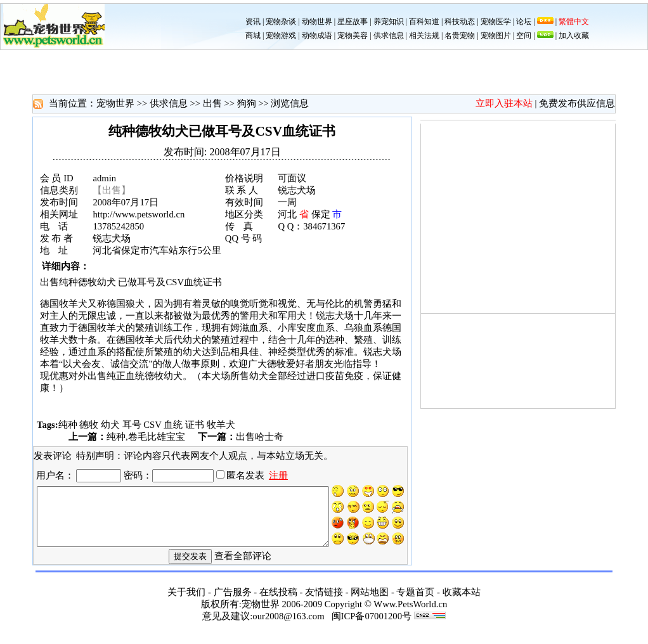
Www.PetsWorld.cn (410, 613)
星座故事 (353, 22)
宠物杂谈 (281, 22)
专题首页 (415, 601)
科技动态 (460, 22)
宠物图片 (496, 35)
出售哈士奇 (260, 437)
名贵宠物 (460, 35)
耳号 (132, 425)
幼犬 (110, 425)
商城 (253, 35)
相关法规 (424, 35)
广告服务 (233, 601)
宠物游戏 (281, 35)
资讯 (253, 22)
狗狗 (247, 103)
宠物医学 (496, 22)
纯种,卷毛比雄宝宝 (146, 437)
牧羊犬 (221, 425)
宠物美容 (353, 35)
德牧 (89, 425)
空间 (524, 35)
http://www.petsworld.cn (139, 214)
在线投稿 (278, 601)
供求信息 (389, 35)
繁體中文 (574, 22)
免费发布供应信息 (577, 103)
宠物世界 (115, 103)
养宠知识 (389, 22)
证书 (195, 425)
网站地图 (370, 601)
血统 (173, 425)
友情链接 (324, 601)
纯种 (68, 425)
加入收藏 (574, 35)
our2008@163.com (288, 625)
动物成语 (317, 35)
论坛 (524, 22)
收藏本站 (462, 601)
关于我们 (186, 601)
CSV (152, 425)
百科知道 (424, 22)
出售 (212, 103)
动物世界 (317, 22)
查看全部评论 (243, 564)
